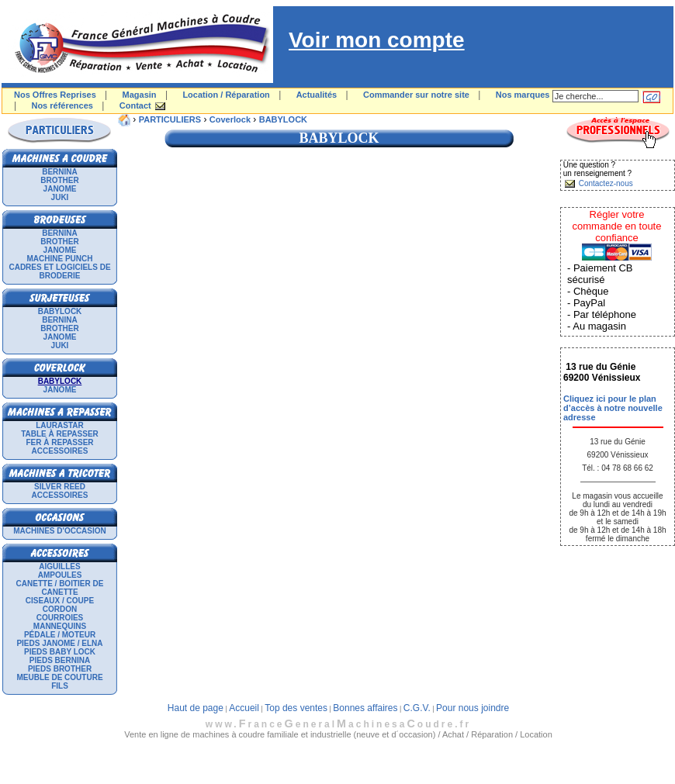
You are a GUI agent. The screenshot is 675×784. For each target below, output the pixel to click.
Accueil (244, 708)
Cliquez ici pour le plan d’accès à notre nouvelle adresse (613, 408)
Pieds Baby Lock (60, 652)
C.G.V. (417, 708)
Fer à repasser (59, 442)
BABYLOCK (60, 311)
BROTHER (59, 180)
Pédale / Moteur (60, 635)
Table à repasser (60, 434)
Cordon (60, 609)
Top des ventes (296, 708)
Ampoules (60, 575)
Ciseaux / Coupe (60, 601)
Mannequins (60, 626)
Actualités (317, 95)
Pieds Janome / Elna (59, 643)
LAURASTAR (59, 425)
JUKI (60, 197)
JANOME (60, 189)
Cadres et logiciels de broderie (59, 271)
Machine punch (60, 259)
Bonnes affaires (365, 708)
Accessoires (60, 451)
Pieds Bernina (60, 660)
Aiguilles (59, 566)
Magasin (140, 95)
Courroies (60, 618)
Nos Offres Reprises (55, 95)
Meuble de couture (59, 677)
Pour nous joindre (472, 708)
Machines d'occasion (60, 531)
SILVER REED (60, 487)
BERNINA (60, 172)
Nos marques (523, 95)
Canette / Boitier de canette (60, 588)
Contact (135, 105)
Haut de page (196, 708)
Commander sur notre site (416, 95)
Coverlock (230, 119)
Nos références (62, 105)
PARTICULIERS (170, 119)
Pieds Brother (60, 669)
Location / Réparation (226, 95)
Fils (60, 686)
